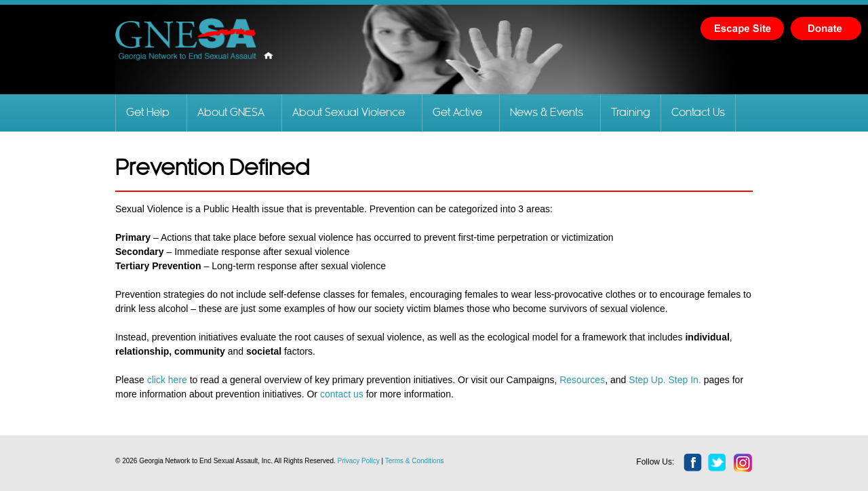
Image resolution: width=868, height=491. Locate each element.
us (357, 394)
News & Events (547, 113)
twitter (717, 463)
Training (631, 113)
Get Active (457, 113)
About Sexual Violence (349, 113)
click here (167, 380)
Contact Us (698, 113)
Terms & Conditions (415, 461)
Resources (582, 380)
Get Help (148, 113)
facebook (693, 463)
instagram (743, 463)
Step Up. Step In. (666, 380)
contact (335, 394)
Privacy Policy (359, 461)
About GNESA (231, 113)
